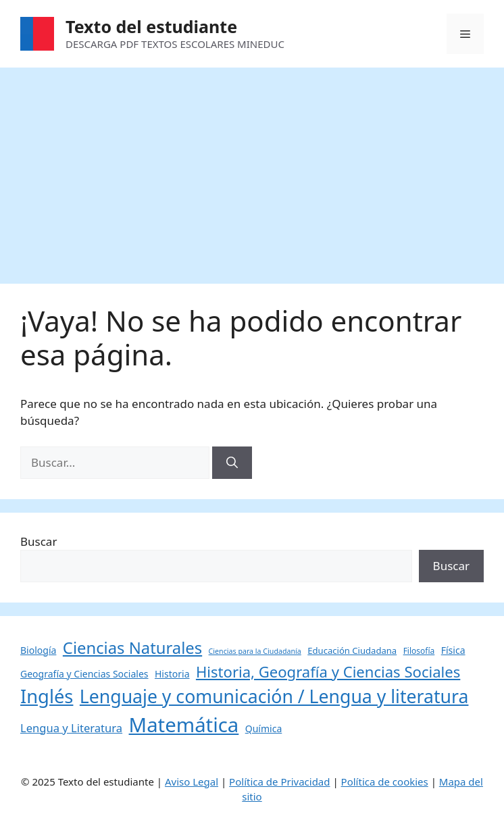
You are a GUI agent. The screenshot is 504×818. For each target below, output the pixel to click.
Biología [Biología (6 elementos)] (38, 650)
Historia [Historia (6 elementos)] (172, 674)
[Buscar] (232, 463)
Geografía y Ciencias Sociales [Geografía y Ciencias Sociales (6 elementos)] (84, 674)
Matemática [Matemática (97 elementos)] (184, 725)
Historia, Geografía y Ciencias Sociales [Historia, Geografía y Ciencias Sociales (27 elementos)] (328, 671)
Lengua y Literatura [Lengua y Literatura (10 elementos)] (71, 728)
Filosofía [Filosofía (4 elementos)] (419, 651)
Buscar (39, 541)
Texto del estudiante (151, 26)
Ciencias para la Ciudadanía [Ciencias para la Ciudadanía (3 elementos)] (255, 651)
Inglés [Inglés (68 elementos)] (47, 696)
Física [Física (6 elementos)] (453, 650)
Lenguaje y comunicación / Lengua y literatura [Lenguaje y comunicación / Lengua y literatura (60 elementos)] (274, 696)
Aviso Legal (192, 782)
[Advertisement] (252, 169)
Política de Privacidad (279, 782)
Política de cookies (385, 782)
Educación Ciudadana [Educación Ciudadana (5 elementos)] (352, 650)
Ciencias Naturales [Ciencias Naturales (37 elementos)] (132, 648)
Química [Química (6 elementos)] (264, 728)
